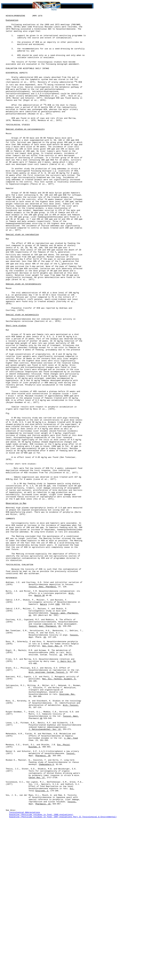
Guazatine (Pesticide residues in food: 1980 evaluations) (41, 974)
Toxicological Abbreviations (25, 972)
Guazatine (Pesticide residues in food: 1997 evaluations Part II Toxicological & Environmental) (63, 977)
